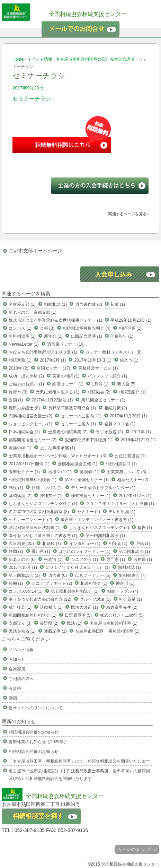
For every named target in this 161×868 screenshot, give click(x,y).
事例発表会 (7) (132, 575)
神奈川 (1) (125, 583)
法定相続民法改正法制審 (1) (35, 528)
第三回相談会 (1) (24, 575)
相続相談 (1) (55, 304)
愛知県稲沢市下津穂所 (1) (89, 440)
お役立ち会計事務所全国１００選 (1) (43, 352)
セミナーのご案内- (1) (81, 416)
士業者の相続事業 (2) (68, 432)
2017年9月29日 (28, 88)
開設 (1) (16, 488)
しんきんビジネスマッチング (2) (99, 528)
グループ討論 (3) (95, 599)
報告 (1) (145, 528)
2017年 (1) (141, 432)
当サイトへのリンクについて (36, 708)
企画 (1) (16, 400)
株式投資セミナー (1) (91, 496)
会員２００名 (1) (120, 424)
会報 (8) (47, 328)
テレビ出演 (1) (122, 512)
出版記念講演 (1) (87, 336)
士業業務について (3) (126, 472)
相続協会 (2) (99, 392)
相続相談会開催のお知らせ (34, 732)
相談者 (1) (118, 544)
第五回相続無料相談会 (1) (75, 591)
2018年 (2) (19, 368)
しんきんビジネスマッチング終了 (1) (43, 504)
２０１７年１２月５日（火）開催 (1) (120, 504)
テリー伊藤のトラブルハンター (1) (103, 488)
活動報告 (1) (51, 607)
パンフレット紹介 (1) (107, 376)
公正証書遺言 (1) (130, 456)
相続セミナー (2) (133, 480)
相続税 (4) (52, 544)
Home (18, 59)
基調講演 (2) (20, 496)
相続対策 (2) (116, 408)
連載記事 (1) (55, 631)
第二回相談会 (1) (134, 552)
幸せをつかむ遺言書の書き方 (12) (40, 599)
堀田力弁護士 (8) (24, 408)
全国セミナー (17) (53, 368)
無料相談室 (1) (22, 336)
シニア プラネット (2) (52, 583)
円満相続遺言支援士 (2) (30, 416)
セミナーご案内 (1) (78, 424)
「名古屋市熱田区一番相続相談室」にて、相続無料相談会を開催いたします (79, 761)
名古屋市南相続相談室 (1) (114, 623)
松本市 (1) (53, 559)
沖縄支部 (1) (51, 496)
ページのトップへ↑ (137, 849)
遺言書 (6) (57, 575)
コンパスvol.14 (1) (26, 591)
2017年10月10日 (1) (93, 360)
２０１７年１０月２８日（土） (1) (78, 567)
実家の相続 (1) (66, 376)
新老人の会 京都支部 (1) (33, 312)
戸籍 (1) (143, 544)
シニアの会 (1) (84, 559)
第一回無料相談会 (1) (105, 536)
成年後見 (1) (20, 607)
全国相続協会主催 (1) (78, 464)
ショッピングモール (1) (30, 424)
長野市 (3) (18, 392)
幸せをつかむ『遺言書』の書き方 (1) (43, 536)
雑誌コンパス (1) (47, 488)
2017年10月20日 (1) (128, 416)
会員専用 (17, 669)
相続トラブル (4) (123, 591)
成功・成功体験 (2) (26, 376)
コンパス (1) (20, 328)
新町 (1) (118, 304)
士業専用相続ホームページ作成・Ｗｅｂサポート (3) (57, 456)
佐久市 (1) (129, 360)
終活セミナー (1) (68, 384)
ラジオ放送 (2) (109, 432)
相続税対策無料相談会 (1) (33, 480)
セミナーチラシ (32, 99)
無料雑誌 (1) (129, 567)
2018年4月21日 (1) (138, 440)
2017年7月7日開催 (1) (29, 464)
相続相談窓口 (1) (121, 464)
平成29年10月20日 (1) (131, 320)
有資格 (15, 688)
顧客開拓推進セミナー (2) (33, 440)
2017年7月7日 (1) (135, 496)
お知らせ (17, 659)
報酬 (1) (16, 583)
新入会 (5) (126, 384)
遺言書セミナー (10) (66, 344)
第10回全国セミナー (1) (87, 480)
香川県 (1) (41, 552)
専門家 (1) (116, 559)
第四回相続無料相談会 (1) (33, 615)
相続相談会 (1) (94, 583)
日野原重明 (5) (78, 615)
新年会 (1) (53, 336)
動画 (13, 698)
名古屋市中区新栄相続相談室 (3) (39, 512)
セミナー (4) (89, 512)
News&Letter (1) (24, 344)
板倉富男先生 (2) (122, 607)
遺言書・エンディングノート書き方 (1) (97, 520)
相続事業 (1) (130, 328)
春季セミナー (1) (24, 472)
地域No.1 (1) (60, 472)
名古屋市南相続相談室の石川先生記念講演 (95, 59)
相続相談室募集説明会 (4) (87, 328)
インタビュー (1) (85, 544)
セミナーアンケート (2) (30, 520)
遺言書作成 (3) (89, 304)
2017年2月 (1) (53, 360)
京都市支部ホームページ (35, 251)
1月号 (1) (100, 384)
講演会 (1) (89, 472)
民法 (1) (74, 623)
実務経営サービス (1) (98, 368)
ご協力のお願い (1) (26, 384)
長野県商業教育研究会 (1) (72, 408)
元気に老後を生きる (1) (57, 392)
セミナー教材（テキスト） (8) (114, 352)
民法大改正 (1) (84, 607)
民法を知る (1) (22, 631)
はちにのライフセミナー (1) (84, 552)
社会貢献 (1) (131, 599)
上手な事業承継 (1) (57, 448)
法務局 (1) (143, 559)
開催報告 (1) (122, 336)
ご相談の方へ (21, 679)
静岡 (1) (16, 552)
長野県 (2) (49, 623)
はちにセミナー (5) (93, 575)
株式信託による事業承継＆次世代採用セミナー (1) (55, 320)
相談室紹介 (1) (132, 392)
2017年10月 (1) (23, 567)
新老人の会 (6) (22, 559)
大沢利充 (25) (21, 544)
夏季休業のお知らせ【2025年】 (38, 742)
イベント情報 (40, 59)
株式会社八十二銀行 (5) (122, 615)
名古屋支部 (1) (22, 304)
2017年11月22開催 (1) (52, 400)
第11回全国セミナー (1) (103, 400)
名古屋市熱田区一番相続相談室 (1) (107, 631)
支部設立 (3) (20, 623)
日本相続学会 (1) (24, 432)
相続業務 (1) (20, 360)
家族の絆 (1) (20, 448)
